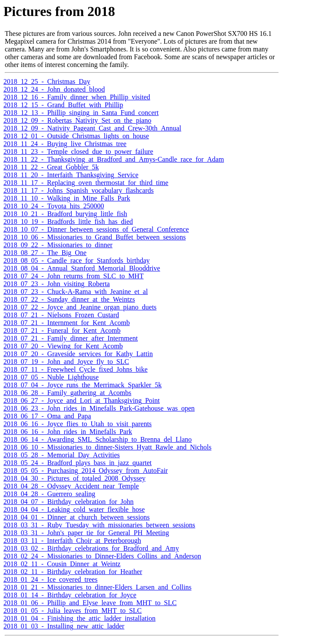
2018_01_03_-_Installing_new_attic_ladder (64, 626)
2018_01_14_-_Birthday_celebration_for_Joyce (70, 595)
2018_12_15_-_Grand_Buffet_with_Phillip (63, 105)
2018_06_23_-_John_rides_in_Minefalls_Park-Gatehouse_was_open (99, 408)
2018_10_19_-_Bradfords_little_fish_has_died (68, 222)
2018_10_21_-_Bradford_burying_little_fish (65, 214)
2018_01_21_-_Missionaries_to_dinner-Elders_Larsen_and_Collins (97, 587)
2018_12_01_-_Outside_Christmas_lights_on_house (76, 136)
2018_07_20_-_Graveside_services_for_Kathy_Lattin (78, 354)
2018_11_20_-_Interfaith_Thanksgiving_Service (71, 175)
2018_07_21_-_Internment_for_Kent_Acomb (67, 323)
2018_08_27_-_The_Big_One (45, 253)
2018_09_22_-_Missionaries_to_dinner (58, 245)
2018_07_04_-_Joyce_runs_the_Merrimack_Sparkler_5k (83, 385)
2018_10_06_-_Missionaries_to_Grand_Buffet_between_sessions (95, 237)
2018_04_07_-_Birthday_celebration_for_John (68, 502)
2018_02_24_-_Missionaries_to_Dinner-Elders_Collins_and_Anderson (102, 556)
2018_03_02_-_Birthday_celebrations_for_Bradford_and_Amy (91, 548)
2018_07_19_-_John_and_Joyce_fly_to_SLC (66, 362)
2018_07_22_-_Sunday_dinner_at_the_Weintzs (69, 299)
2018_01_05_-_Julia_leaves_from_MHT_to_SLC (73, 611)
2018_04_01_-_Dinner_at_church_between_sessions (77, 517)
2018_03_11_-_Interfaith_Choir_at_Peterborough (72, 540)
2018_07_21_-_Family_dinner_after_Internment (71, 338)
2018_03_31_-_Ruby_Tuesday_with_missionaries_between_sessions (99, 525)
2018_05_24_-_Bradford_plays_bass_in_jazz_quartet (78, 463)
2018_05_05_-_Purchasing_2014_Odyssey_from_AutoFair (86, 470)
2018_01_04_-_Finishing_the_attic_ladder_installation (79, 618)
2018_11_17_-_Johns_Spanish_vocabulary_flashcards (79, 190)
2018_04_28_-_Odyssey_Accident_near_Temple (71, 486)
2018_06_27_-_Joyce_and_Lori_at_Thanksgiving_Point (82, 400)
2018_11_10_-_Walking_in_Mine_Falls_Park (67, 198)
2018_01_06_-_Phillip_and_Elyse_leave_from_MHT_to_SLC (90, 603)
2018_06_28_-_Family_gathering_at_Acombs (67, 393)
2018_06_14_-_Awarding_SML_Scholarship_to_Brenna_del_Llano (98, 439)
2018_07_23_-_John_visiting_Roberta (57, 284)
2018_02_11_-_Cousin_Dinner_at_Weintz (62, 564)
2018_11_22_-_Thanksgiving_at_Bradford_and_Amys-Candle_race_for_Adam (114, 159)
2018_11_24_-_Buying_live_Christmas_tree (65, 144)
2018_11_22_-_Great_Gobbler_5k (51, 167)
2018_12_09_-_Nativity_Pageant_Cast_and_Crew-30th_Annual (92, 128)
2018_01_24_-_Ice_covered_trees (51, 579)
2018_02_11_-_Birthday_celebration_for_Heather (73, 572)
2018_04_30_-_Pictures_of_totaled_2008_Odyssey (75, 478)
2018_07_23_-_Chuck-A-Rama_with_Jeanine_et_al (76, 292)
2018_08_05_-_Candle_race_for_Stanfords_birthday (77, 260)
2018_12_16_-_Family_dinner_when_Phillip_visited (77, 97)
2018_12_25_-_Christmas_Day (47, 81)
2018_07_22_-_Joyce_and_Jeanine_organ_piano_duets (80, 307)
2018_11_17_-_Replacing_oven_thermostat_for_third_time (86, 183)
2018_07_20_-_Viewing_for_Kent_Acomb (63, 346)
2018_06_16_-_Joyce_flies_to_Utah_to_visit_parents (78, 424)
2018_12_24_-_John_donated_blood (54, 89)
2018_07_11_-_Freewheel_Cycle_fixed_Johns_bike (76, 369)
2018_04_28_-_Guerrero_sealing (49, 494)
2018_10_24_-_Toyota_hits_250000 (54, 206)
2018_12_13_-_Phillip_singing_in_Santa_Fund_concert (81, 113)
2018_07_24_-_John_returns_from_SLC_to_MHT (73, 276)
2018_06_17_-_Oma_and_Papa (47, 416)
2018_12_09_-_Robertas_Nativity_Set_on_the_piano (77, 120)
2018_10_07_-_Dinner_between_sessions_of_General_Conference (96, 229)
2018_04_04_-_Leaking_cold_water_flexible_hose (74, 509)
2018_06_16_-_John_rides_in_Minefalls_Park (68, 432)
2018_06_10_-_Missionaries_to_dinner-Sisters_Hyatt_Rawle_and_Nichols (107, 447)
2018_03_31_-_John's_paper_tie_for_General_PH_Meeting (86, 533)
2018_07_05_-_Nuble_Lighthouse (51, 377)
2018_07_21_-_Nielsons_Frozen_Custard (61, 315)
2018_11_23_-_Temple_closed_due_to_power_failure (78, 151)
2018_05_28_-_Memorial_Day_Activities (62, 455)
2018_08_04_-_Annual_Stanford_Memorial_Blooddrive (82, 268)
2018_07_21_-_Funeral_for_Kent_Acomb (62, 330)
